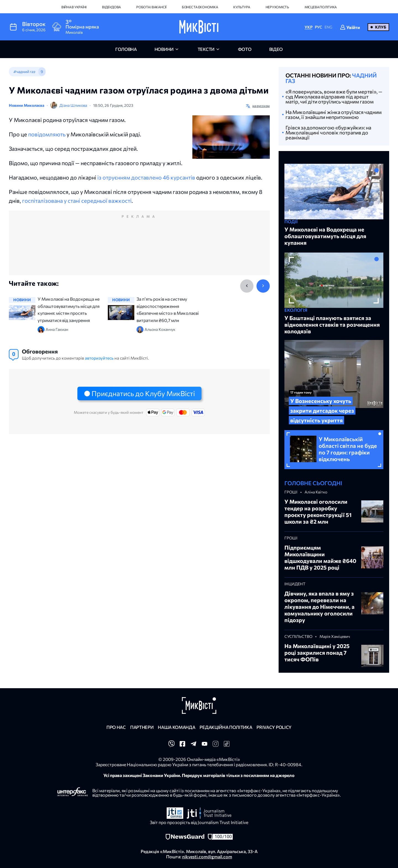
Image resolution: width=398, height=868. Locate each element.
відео (276, 49)
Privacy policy (274, 727)
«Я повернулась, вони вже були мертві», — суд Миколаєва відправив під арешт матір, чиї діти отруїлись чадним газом (334, 97)
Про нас (116, 727)
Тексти (206, 49)
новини (164, 49)
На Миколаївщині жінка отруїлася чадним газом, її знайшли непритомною (334, 115)
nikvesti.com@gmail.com (207, 857)
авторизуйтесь (99, 358)
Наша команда (176, 727)
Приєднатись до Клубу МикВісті (143, 393)
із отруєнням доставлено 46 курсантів (146, 177)
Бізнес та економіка (200, 7)
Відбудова (111, 7)
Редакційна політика (226, 727)
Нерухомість (277, 7)
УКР (308, 27)
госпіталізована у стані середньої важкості (77, 201)
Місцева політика (321, 7)
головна (126, 49)
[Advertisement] (139, 248)
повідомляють (47, 134)
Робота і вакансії (151, 7)
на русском (261, 106)
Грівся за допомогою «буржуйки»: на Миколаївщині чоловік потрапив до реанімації (328, 132)
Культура (242, 7)
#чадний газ (24, 72)
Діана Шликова (73, 105)
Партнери (142, 727)
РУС (319, 27)
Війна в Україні (74, 7)
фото (245, 49)
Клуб (381, 27)
